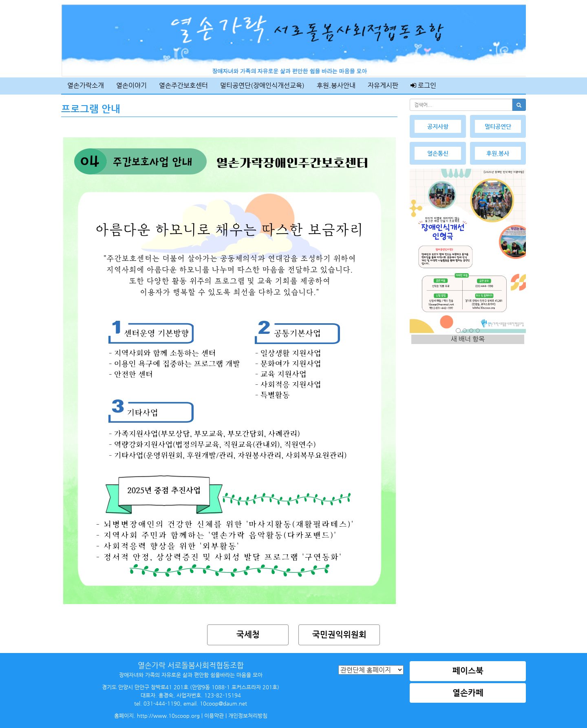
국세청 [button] (248, 634)
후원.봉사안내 (336, 85)
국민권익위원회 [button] (339, 634)
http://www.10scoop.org (168, 716)
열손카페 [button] (468, 693)
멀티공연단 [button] (498, 126)
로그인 (423, 85)
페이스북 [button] (468, 671)
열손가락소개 (86, 85)
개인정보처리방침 (248, 716)
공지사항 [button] (438, 126)
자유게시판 (383, 85)
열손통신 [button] (438, 153)
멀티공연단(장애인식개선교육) (262, 85)
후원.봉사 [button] (498, 153)
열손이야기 (131, 85)
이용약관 (214, 716)
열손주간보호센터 (183, 85)
